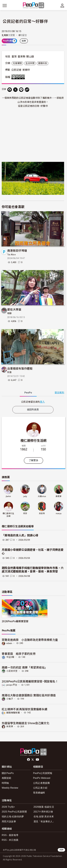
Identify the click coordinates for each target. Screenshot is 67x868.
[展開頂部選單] (62, 6)
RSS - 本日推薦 (10, 840)
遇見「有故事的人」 (44, 821)
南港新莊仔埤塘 (17, 250)
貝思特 (42, 513)
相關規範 (6, 778)
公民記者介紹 (40, 788)
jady (25, 496)
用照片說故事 (9, 821)
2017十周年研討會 (43, 812)
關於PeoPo (8, 773)
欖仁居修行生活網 (33, 440)
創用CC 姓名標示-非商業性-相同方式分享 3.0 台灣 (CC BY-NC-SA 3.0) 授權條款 (19, 77)
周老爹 (59, 496)
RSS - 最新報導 (10, 835)
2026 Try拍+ (8, 807)
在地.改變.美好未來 (44, 817)
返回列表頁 (33, 410)
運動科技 (43, 63)
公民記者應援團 (41, 783)
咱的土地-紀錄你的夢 (13, 817)
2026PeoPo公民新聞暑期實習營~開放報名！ (30, 681)
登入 (42, 402)
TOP (61, 850)
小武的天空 (12, 671)
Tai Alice (11, 255)
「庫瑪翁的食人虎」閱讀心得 (20, 535)
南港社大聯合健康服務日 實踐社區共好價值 (29, 695)
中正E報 (10, 657)
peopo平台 (12, 685)
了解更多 (33, 460)
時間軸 (5, 783)
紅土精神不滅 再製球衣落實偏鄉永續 (24, 709)
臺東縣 (22, 57)
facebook (29, 760)
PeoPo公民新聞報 (43, 773)
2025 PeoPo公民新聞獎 (14, 812)
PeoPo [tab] (28, 393)
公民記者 (16, 70)
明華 (10, 313)
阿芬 (25, 513)
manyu (59, 513)
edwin (9, 643)
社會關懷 (17, 63)
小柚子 (10, 699)
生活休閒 (30, 63)
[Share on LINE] (21, 90)
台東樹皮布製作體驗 (20, 368)
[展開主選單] (5, 6)
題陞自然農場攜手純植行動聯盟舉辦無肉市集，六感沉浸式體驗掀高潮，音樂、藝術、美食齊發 (33, 570)
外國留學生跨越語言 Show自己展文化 (26, 723)
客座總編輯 (39, 793)
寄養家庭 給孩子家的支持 (19, 653)
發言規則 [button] (59, 393)
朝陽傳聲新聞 (13, 713)
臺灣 (14, 57)
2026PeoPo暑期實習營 (15, 621)
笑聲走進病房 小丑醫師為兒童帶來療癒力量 (30, 640)
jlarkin (8, 496)
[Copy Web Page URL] (27, 90)
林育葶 (10, 727)
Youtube (38, 760)
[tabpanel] (33, 402)
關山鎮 (30, 57)
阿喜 (10, 372)
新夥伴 (26, 70)
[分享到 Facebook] (10, 90)
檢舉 (24, 41)
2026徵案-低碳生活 (44, 807)
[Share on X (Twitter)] (15, 90)
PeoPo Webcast (42, 778)
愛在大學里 (14, 309)
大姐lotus (42, 496)
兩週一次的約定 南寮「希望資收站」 (24, 667)
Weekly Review (10, 788)
